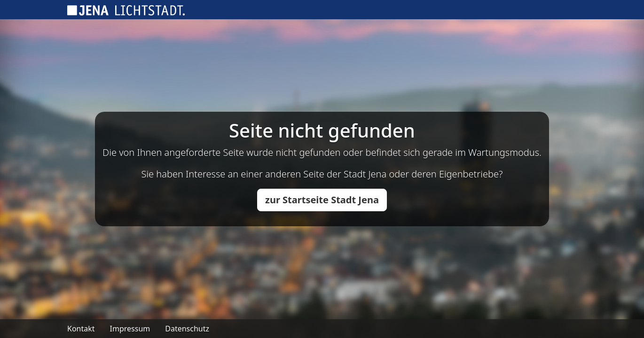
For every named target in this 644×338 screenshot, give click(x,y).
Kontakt (81, 329)
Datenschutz (187, 329)
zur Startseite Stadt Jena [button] (322, 200)
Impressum (130, 329)
